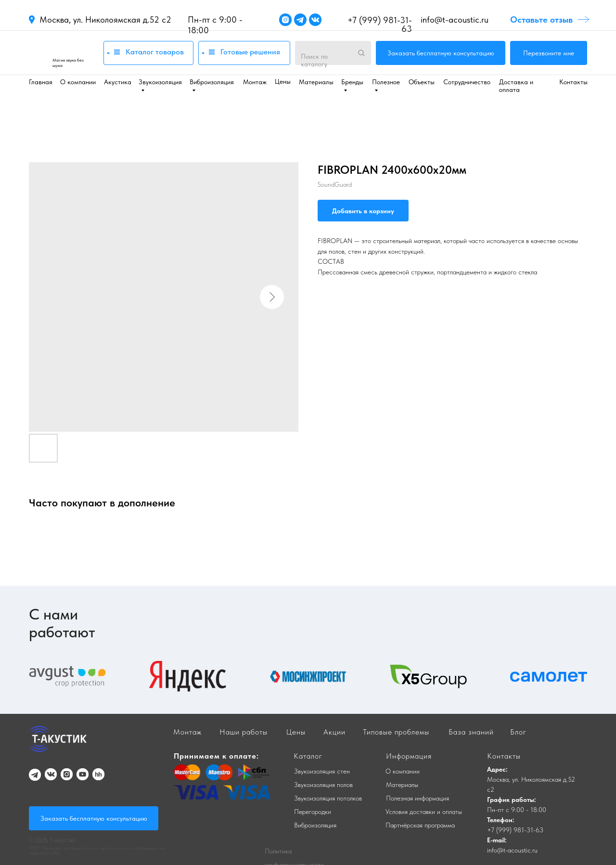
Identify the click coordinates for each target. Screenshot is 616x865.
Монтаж (255, 82)
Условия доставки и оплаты (424, 812)
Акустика (118, 82)
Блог (518, 732)
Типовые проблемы (396, 732)
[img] (61, 53)
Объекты (422, 82)
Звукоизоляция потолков (328, 798)
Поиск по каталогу (314, 60)
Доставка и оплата (516, 86)
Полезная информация (417, 798)
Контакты (573, 82)
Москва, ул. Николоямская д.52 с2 (105, 19)
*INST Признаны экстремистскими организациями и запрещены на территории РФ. (97, 850)
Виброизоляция (315, 825)
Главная (41, 82)
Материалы (316, 82)
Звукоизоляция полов (323, 785)
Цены (283, 81)
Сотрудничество (467, 82)
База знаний (471, 732)
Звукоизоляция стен (322, 771)
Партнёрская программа (420, 825)
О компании (78, 82)
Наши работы (244, 732)
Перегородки (313, 812)
